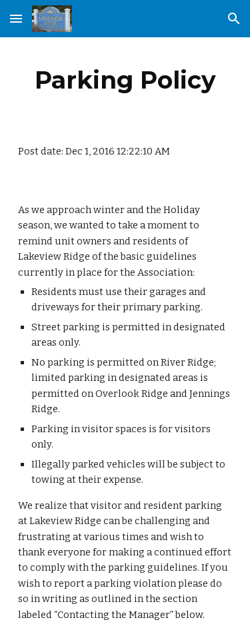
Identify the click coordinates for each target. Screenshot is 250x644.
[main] (125, 80)
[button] (16, 18)
